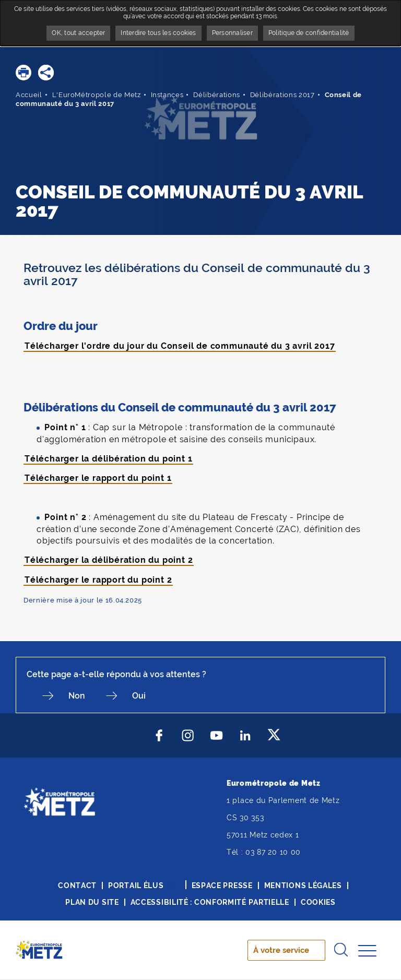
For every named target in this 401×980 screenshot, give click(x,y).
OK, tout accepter (78, 33)
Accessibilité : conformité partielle (210, 902)
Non (77, 696)
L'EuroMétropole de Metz (97, 95)
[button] (23, 73)
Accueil (29, 95)
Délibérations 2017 (282, 95)
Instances (167, 95)
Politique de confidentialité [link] (309, 33)
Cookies (318, 902)
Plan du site (92, 902)
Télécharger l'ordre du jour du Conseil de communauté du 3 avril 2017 (180, 346)
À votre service (281, 950)
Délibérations (216, 95)
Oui (139, 696)
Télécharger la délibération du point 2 (109, 560)
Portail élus (136, 885)
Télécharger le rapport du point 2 (98, 580)
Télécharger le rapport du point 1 (98, 478)
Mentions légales (303, 885)
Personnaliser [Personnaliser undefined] (232, 33)
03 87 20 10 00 (273, 852)
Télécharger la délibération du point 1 (108, 459)
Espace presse (222, 885)
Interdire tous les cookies (158, 33)
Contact (77, 885)
